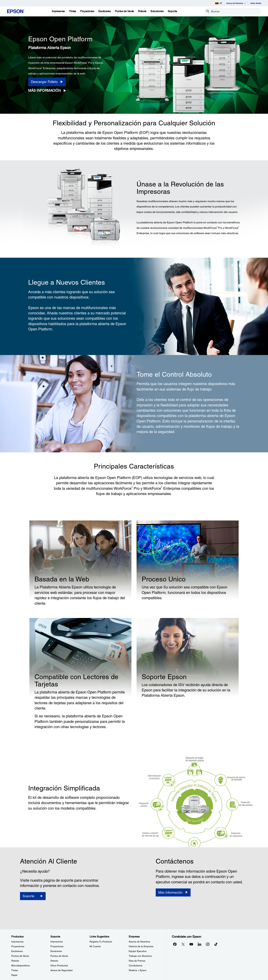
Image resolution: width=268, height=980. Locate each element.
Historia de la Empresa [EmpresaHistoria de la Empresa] (141, 946)
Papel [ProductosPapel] (14, 975)
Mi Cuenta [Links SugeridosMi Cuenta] (95, 946)
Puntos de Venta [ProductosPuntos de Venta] (20, 956)
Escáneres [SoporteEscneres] (56, 951)
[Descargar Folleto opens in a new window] (47, 82)
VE (219, 3)
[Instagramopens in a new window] (208, 944)
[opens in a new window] (216, 944)
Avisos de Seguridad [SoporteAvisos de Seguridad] (61, 970)
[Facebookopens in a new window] (175, 944)
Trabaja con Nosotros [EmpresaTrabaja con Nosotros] (140, 956)
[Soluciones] (157, 11)
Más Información (44, 91)
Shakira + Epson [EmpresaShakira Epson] (138, 970)
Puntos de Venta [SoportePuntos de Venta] (59, 956)
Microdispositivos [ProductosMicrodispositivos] (21, 965)
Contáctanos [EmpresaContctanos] (136, 965)
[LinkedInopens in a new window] (199, 944)
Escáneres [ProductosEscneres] (17, 951)
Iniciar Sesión (256, 3)
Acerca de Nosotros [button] (236, 3)
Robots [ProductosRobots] (15, 961)
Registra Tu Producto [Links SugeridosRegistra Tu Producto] (101, 942)
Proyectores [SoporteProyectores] (57, 946)
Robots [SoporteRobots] (54, 961)
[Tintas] (72, 11)
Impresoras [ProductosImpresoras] (17, 942)
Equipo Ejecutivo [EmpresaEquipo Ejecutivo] (138, 951)
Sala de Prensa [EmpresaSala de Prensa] (137, 961)
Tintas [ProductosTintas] (15, 970)
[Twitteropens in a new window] (183, 944)
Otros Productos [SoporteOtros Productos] (59, 965)
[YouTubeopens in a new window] (191, 944)
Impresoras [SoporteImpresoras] (57, 942)
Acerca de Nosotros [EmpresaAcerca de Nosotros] (139, 942)
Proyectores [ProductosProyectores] (18, 946)
